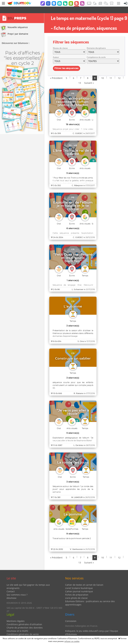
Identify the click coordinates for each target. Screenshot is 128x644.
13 (80, 76)
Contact (11, 585)
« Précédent (56, 71)
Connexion (71, 614)
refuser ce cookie (72, 641)
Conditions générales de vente (23, 628)
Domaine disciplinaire (96, 41)
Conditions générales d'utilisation (24, 618)
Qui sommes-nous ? (17, 588)
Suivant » (89, 76)
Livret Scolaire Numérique (79, 582)
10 (102, 71)
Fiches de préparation (77, 588)
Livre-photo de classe (76, 591)
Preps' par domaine (14, 28)
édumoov (11, 591)
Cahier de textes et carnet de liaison (84, 578)
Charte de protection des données (25, 621)
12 (119, 71)
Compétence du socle (96, 51)
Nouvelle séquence (14, 21)
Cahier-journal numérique (79, 585)
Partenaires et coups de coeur (81, 632)
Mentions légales (16, 614)
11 (111, 71)
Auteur (56, 51)
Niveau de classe (60, 41)
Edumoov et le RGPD (17, 624)
